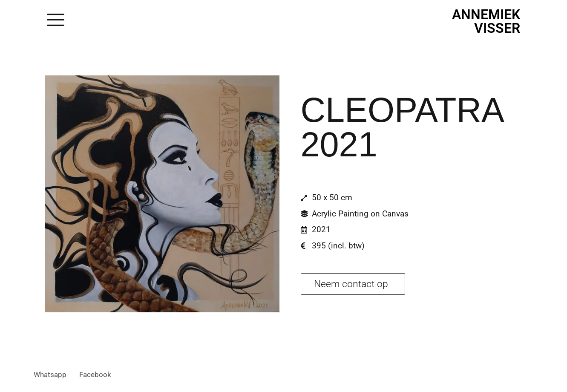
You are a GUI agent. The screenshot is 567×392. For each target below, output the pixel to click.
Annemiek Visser (486, 21)
